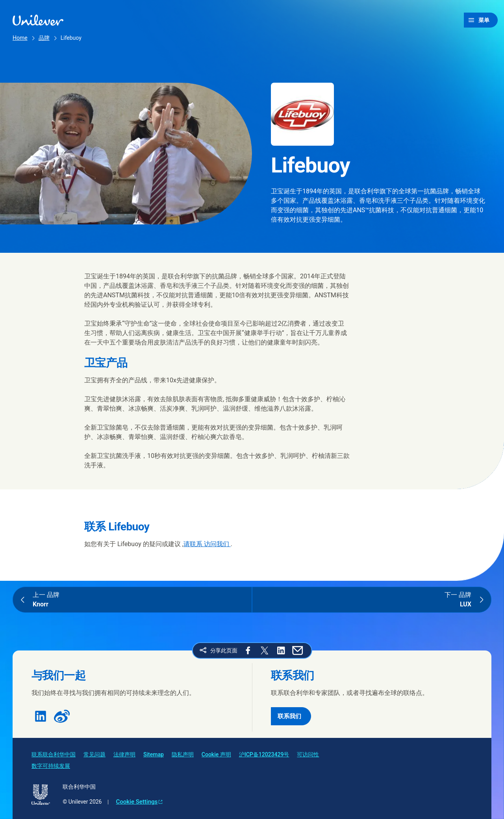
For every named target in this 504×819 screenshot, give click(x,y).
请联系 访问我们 (207, 544)
